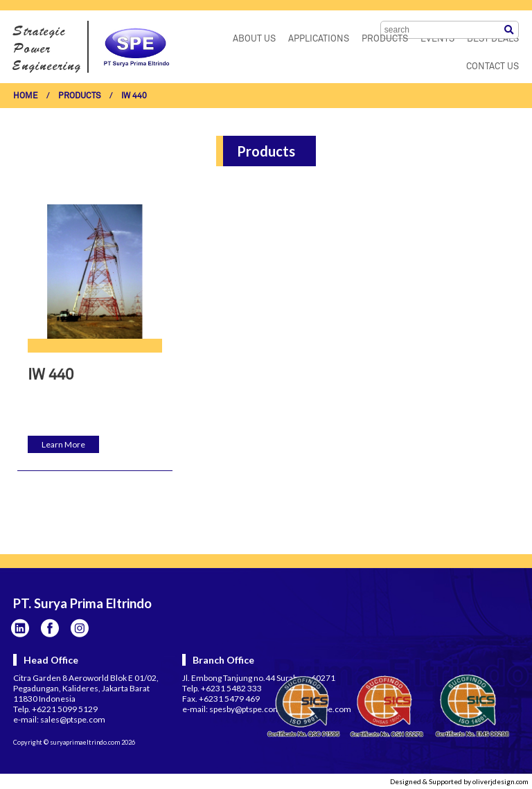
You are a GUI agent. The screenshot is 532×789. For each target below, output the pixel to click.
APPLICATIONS (319, 39)
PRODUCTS (385, 39)
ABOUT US (254, 39)
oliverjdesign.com (500, 781)
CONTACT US (493, 67)
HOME (26, 96)
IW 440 (134, 96)
